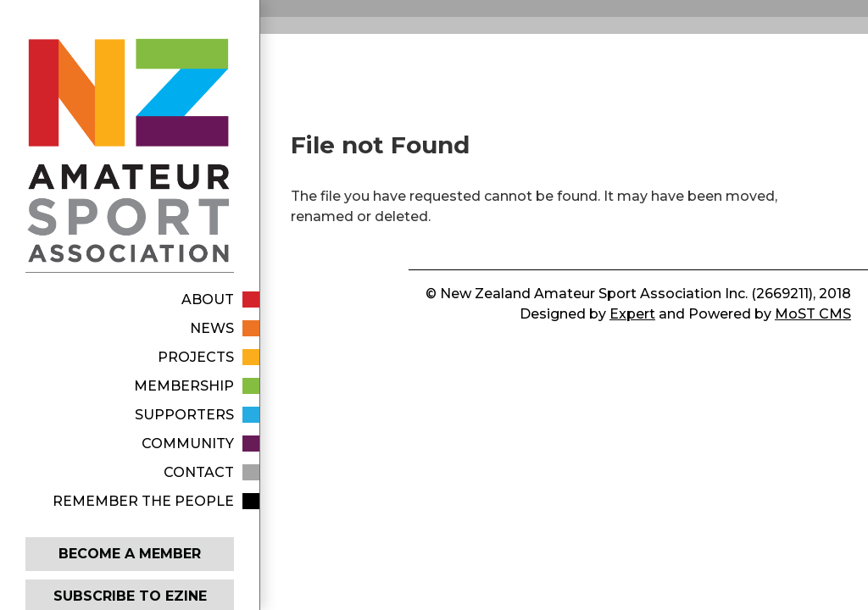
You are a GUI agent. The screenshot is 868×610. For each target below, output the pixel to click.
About (208, 299)
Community (188, 444)
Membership (184, 386)
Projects (196, 357)
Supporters (184, 415)
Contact (199, 472)
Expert (632, 314)
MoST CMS (813, 314)
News (212, 328)
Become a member (130, 554)
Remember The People (143, 501)
